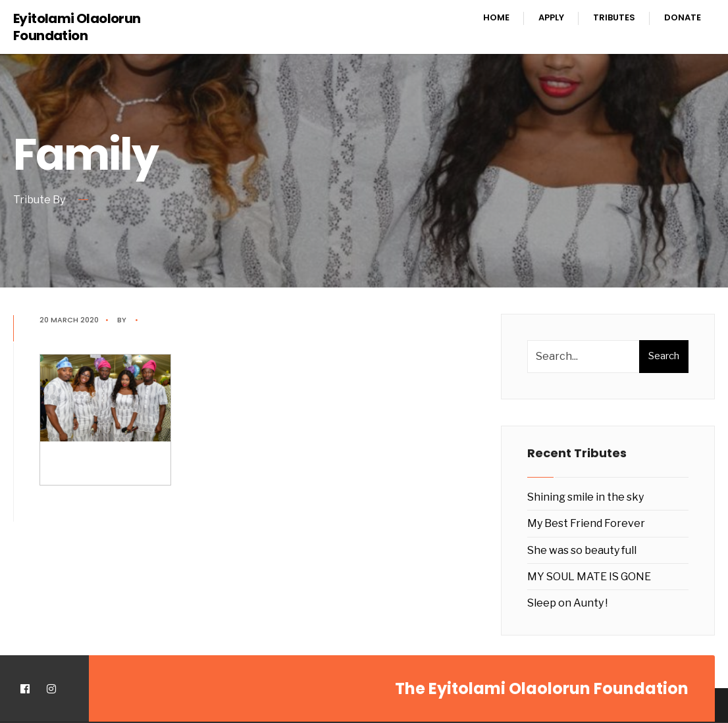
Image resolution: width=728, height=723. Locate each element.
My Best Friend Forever (586, 523)
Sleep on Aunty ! (567, 603)
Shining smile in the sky (585, 497)
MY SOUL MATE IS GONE (589, 577)
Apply (551, 17)
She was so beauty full (582, 550)
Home (496, 17)
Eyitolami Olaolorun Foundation (77, 27)
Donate (683, 17)
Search (664, 356)
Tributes (614, 17)
